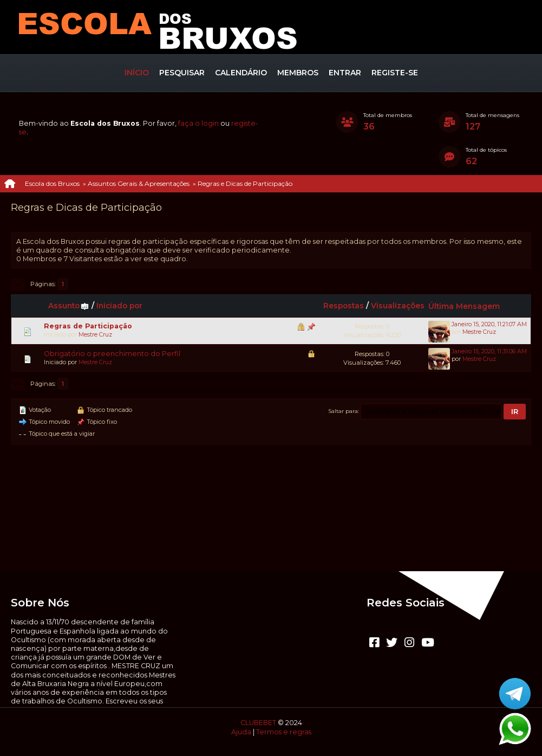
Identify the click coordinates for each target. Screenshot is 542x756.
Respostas (344, 306)
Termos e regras (284, 732)
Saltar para (343, 411)
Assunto (69, 306)
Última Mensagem (464, 306)
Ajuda (241, 732)
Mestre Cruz (95, 335)
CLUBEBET (258, 723)
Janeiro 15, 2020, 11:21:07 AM (489, 324)
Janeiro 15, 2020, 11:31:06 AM (489, 351)
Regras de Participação (88, 326)
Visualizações (398, 306)
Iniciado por (119, 306)
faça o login (198, 123)
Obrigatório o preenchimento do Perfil (112, 354)
